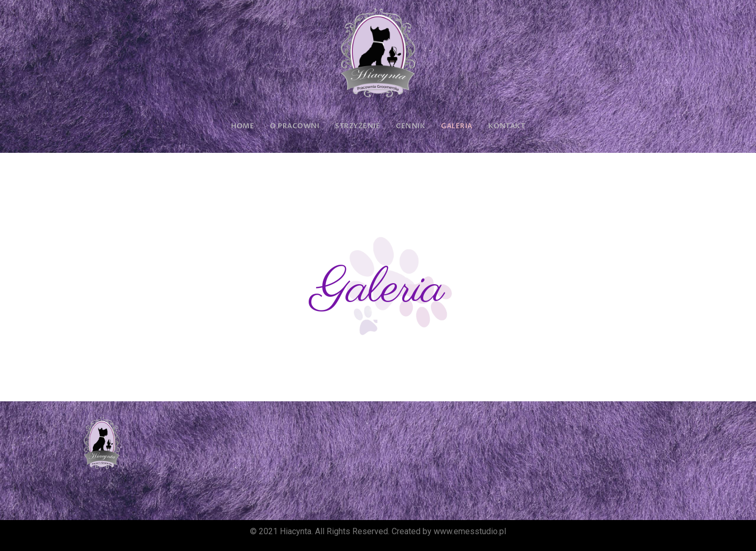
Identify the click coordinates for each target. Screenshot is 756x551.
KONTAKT (507, 126)
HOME (243, 126)
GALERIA (457, 126)
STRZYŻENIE (358, 126)
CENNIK (411, 126)
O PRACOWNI (295, 126)
